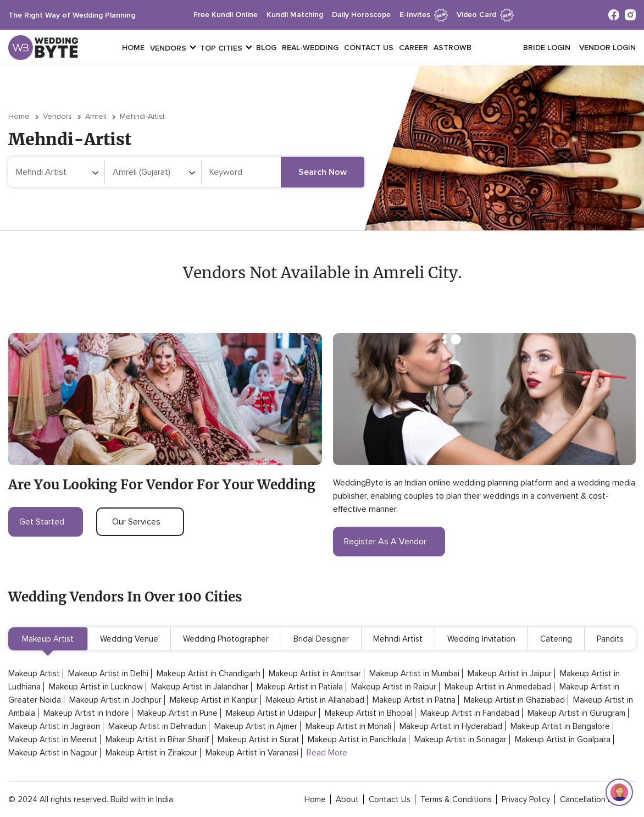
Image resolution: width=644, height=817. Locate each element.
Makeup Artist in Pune (177, 713)
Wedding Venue (129, 639)
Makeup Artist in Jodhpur (115, 700)
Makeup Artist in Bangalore (560, 726)
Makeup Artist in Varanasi (252, 753)
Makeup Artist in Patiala (300, 687)
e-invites (424, 15)
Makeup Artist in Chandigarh (209, 674)
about (347, 799)
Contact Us (369, 48)
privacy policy (526, 799)
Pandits (610, 639)
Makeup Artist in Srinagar (460, 739)
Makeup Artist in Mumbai (414, 674)
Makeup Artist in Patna (414, 700)
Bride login (547, 48)
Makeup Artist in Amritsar (315, 674)
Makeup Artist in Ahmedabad (498, 687)
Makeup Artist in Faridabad (470, 713)
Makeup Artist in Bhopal (368, 713)
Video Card (485, 15)
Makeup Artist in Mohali (348, 726)
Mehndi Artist (398, 639)
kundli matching (295, 15)
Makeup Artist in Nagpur (53, 753)
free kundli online (226, 15)
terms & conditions (456, 799)
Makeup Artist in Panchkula (357, 739)
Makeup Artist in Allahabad (315, 700)
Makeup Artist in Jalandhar (200, 687)
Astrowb (453, 48)
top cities (221, 48)
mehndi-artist (142, 116)
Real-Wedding (310, 48)
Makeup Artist (48, 639)
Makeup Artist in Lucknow (96, 687)
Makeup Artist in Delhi (108, 674)
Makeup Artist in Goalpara (563, 739)
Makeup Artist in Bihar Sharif (157, 739)
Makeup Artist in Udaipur (271, 713)
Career (413, 48)
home (315, 799)
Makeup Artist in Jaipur (510, 674)
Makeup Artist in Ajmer (256, 726)
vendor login (607, 48)
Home (133, 48)
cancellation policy (594, 799)
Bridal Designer (321, 639)
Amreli (96, 116)
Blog (266, 48)
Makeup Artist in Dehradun (157, 726)
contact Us (390, 799)
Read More (327, 753)
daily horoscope (361, 15)
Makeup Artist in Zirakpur (151, 753)
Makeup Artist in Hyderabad (451, 726)
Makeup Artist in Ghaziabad (514, 700)
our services (140, 522)
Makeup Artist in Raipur (394, 687)
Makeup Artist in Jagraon (54, 726)
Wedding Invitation (481, 639)
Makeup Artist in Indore (86, 713)
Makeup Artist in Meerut (53, 739)
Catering (556, 639)
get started (46, 522)
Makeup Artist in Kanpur (214, 700)
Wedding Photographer (226, 639)
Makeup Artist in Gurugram (576, 713)
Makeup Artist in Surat (259, 739)
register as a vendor (389, 542)
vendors (168, 48)
